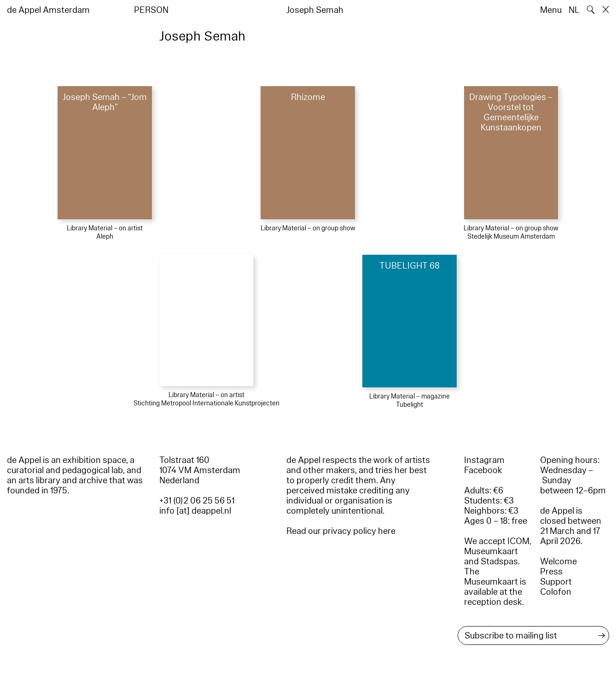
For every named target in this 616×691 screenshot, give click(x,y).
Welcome (558, 562)
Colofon (556, 592)
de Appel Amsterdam (48, 10)
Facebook (483, 470)
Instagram (484, 460)
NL (574, 10)
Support (556, 582)
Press (551, 572)
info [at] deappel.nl (195, 511)
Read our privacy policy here (341, 531)
